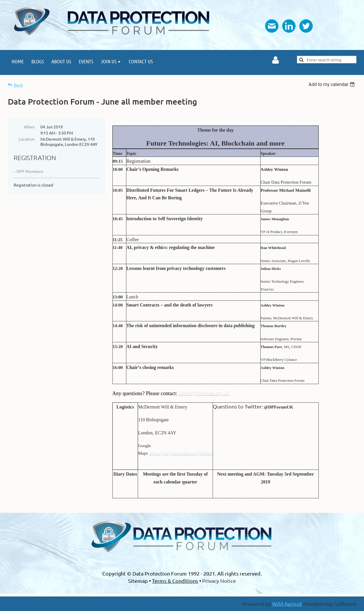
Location (27, 139)
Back (18, 85)
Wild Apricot (287, 604)
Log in (276, 60)
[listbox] (332, 84)
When (29, 127)
